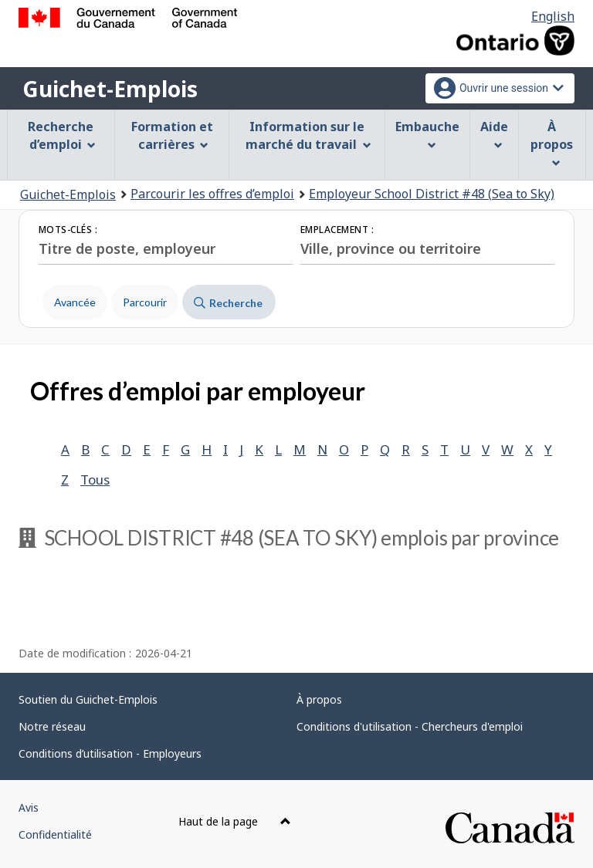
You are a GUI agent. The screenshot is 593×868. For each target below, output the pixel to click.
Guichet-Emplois (110, 89)
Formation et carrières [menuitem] (172, 135)
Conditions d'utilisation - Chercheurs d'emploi (410, 726)
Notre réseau (52, 726)
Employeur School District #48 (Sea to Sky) (432, 194)
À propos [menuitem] (552, 143)
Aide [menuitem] (494, 134)
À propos (319, 699)
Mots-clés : (68, 230)
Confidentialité (55, 834)
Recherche (228, 303)
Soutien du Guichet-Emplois (88, 699)
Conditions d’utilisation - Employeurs (110, 753)
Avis (29, 807)
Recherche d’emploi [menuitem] (62, 135)
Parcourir (145, 302)
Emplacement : (337, 230)
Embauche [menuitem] (427, 134)
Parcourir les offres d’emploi (212, 194)
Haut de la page (235, 821)
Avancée (75, 302)
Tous (95, 480)
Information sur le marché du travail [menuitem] (308, 135)
